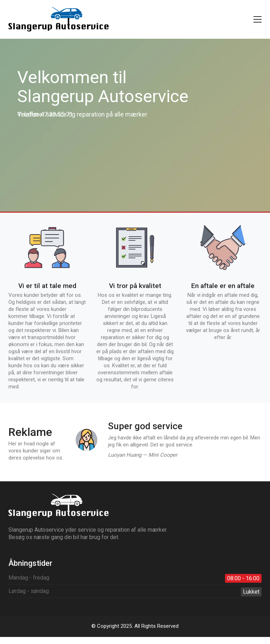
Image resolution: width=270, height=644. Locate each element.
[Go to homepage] (59, 19)
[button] (258, 19)
